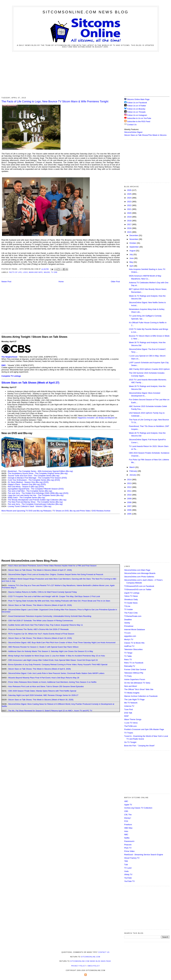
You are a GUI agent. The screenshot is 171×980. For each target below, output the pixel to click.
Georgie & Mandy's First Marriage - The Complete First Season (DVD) (37, 478)
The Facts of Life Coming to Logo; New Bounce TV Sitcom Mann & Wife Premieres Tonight (55, 101)
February (134, 471)
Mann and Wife (36, 272)
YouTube (128, 878)
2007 (130, 506)
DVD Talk (128, 713)
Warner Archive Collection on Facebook (141, 696)
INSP (126, 716)
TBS (126, 861)
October (133, 243)
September (134, 247)
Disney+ (128, 818)
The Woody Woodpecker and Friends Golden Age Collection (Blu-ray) (37, 500)
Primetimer (129, 626)
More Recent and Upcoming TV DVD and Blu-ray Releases (26, 511)
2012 (130, 487)
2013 (130, 483)
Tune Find (128, 709)
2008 (130, 502)
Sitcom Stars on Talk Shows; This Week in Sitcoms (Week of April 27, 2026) (40, 570)
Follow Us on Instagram (137, 115)
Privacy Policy (78, 966)
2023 (130, 202)
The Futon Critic (131, 613)
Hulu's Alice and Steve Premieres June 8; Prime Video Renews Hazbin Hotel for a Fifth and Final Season (52, 566)
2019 (130, 217)
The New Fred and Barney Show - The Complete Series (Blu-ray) (35, 502)
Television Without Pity (134, 673)
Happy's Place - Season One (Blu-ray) (24, 484)
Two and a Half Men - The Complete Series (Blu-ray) (30, 491)
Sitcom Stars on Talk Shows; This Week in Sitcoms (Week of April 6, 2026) (39, 669)
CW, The (128, 815)
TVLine (127, 606)
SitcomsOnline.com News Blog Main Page (91, 961)
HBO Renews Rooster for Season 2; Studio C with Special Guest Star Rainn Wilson (43, 647)
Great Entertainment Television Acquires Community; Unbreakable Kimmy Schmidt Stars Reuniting (50, 616)
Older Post (115, 282)
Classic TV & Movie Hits (134, 643)
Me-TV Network (131, 703)
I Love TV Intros (131, 723)
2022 (130, 205)
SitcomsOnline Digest (133, 132)
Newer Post (6, 282)
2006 (130, 510)
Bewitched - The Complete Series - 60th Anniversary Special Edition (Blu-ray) (40, 471)
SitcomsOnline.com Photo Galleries (139, 577)
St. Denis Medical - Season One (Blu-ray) (25, 482)
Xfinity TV (128, 874)
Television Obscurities (133, 649)
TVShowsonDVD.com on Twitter (138, 590)
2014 (130, 480)
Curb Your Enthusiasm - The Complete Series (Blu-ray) (31, 480)
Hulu (126, 831)
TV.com (127, 633)
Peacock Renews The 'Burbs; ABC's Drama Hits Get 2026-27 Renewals (38, 629)
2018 (130, 221)
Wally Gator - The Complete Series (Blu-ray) (26, 498)
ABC (126, 801)
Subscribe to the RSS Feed (139, 121)
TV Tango (128, 653)
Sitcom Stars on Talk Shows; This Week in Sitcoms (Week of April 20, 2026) (40, 605)
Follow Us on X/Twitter (137, 106)
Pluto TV (128, 848)
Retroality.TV (130, 666)
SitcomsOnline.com (91, 957)
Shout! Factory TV (132, 858)
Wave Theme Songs (133, 719)
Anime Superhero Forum (135, 679)
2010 (130, 495)
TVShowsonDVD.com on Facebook (139, 586)
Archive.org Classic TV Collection (138, 808)
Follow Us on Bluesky (136, 109)
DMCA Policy (94, 966)
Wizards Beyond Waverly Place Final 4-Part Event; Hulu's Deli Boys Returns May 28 (44, 678)
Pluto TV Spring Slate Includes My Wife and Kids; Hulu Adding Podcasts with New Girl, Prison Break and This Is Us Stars (59, 601)
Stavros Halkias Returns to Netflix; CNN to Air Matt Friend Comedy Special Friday (43, 592)
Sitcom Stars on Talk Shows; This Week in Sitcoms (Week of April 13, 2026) (40, 638)
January (133, 475)
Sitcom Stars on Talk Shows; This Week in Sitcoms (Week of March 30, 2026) (41, 700)
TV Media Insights (132, 693)
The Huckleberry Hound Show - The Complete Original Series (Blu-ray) (38, 473)
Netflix (127, 838)
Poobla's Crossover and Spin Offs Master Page (144, 729)
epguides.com (130, 636)
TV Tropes (129, 733)
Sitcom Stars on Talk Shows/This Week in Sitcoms (145, 135)
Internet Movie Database (135, 629)
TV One (54, 272)
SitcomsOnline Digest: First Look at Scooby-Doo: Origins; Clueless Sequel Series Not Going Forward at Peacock (56, 574)
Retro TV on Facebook (134, 663)
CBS (126, 811)
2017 (130, 224)
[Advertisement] (85, 74)
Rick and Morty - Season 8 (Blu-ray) (23, 487)
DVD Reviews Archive (101, 511)
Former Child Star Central (135, 669)
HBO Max (128, 828)
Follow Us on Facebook (137, 103)
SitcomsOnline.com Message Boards (140, 573)
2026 (130, 190)
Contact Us (130, 125)
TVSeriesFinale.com (133, 616)
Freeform (128, 825)
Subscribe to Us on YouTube (139, 118)
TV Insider (129, 609)
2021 (130, 209)
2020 (130, 213)
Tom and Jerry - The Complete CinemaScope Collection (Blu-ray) (35, 504)
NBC (126, 835)
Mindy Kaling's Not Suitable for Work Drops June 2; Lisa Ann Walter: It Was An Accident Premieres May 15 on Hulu (57, 656)
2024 (130, 198)
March (132, 467)
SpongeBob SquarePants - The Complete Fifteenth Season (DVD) (36, 489)
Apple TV (128, 805)
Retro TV (128, 660)
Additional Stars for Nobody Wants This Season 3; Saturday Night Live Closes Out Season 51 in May (50, 651)
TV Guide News (131, 603)
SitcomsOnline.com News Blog (85, 12)
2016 (130, 228)
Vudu (126, 871)
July (131, 254)
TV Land (128, 868)
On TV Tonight (130, 742)
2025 (130, 194)
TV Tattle (128, 656)
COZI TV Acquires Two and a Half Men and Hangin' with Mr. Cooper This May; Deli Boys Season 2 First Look (54, 596)
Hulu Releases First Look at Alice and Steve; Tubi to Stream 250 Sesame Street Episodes (46, 686)
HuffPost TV (129, 646)
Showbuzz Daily (131, 599)
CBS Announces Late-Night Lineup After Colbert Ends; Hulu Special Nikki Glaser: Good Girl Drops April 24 (53, 660)
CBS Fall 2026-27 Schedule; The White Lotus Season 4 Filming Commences (41, 621)
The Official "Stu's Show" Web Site (139, 689)
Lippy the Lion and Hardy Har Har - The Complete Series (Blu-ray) (36, 495)
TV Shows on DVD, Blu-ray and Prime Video (71, 511)
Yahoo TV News (131, 596)
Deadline (128, 620)
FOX (126, 821)
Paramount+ (129, 841)
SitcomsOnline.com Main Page (137, 570)
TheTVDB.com (130, 726)
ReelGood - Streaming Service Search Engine (144, 855)
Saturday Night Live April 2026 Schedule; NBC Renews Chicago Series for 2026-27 (43, 695)
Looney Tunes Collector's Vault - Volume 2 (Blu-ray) (30, 506)
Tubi (126, 865)
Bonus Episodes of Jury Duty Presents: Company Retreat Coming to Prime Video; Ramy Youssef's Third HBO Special (58, 664)
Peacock (128, 845)
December (134, 235)
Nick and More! (131, 686)
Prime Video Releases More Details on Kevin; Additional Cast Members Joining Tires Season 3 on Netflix (52, 682)
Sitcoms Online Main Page (137, 99)
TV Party (128, 676)
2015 (130, 232)
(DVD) (57, 480)
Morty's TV (129, 639)
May (132, 262)
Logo (25, 272)
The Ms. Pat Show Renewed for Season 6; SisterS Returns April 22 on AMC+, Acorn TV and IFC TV (50, 711)
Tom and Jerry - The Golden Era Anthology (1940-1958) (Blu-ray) (35, 493)
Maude (47, 272)
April (132, 266)
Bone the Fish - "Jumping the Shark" (140, 746)
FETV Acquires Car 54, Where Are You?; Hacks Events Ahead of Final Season (41, 634)
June (132, 258)
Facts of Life (15, 272)
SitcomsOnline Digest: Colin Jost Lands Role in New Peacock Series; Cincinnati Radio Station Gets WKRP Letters (56, 673)
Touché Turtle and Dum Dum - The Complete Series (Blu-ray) (34, 476)
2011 (130, 491)
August (133, 251)
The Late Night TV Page (134, 699)
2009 (130, 499)
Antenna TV (129, 706)
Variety (127, 623)
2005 (130, 514)
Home (61, 282)
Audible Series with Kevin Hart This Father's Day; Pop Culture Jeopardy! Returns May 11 (45, 625)
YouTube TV (129, 881)
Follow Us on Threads (136, 112)
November (134, 239)
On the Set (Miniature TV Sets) (137, 683)
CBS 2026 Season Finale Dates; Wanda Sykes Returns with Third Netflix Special (42, 691)
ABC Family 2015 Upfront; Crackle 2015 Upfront (149, 369)
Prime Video (129, 851)
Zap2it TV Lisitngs (132, 593)
